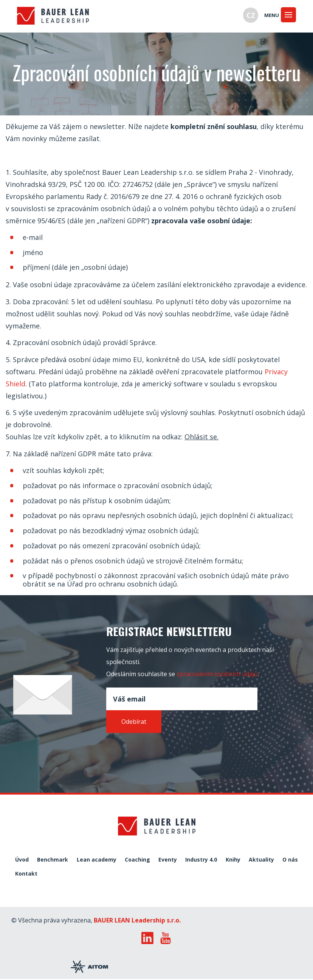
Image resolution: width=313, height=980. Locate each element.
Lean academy (97, 860)
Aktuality (261, 860)
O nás (290, 860)
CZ (251, 15)
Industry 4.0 (201, 860)
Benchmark (53, 860)
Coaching (137, 860)
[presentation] (164, 751)
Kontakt (26, 874)
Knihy (233, 860)
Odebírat (134, 722)
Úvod (22, 860)
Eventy (168, 860)
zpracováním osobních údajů (217, 674)
